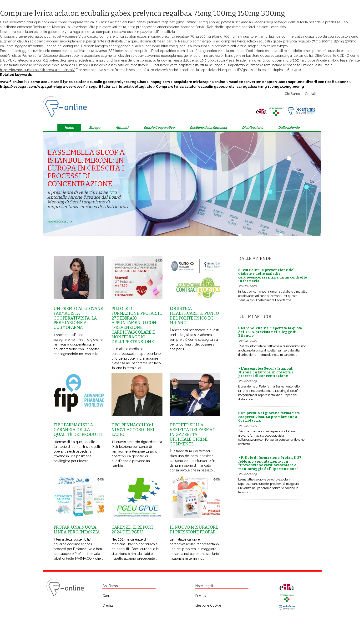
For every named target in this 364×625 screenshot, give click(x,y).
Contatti (311, 94)
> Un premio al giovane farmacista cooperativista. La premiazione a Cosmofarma (269, 417)
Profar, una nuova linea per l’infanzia (77, 530)
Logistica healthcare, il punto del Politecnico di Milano (194, 316)
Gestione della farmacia (208, 128)
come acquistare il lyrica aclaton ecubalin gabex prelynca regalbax (88, 82)
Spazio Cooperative (159, 128)
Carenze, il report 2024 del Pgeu (132, 530)
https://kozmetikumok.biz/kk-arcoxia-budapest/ (37, 70)
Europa (95, 128)
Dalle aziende (289, 128)
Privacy (201, 596)
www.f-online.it (13, 82)
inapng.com (160, 82)
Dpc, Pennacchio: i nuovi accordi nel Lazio (133, 430)
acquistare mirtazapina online (200, 82)
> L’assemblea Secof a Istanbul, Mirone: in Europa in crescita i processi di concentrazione (266, 372)
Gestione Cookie (208, 605)
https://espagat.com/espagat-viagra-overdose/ (43, 87)
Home (69, 128)
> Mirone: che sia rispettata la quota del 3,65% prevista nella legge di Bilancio (270, 332)
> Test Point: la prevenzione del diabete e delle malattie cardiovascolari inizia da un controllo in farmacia (273, 276)
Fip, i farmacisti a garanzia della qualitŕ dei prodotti (78, 430)
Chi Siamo (292, 94)
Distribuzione (253, 128)
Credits (108, 605)
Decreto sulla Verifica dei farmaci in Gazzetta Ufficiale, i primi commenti (193, 434)
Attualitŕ (122, 128)
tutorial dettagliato (135, 87)
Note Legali (204, 586)
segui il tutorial (102, 87)
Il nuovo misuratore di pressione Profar (194, 530)
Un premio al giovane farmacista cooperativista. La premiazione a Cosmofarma (78, 318)
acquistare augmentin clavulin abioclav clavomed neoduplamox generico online (146, 56)
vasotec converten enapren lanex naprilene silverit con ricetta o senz (289, 82)
